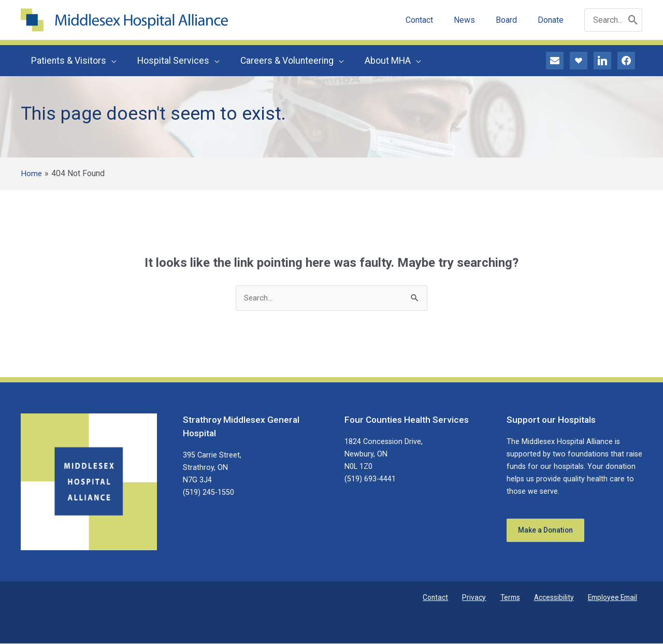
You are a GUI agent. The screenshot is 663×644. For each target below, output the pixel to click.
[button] (110, 61)
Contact (459, 598)
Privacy (492, 598)
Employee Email (616, 598)
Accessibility (561, 598)
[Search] (633, 20)
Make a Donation (550, 532)
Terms (522, 598)
